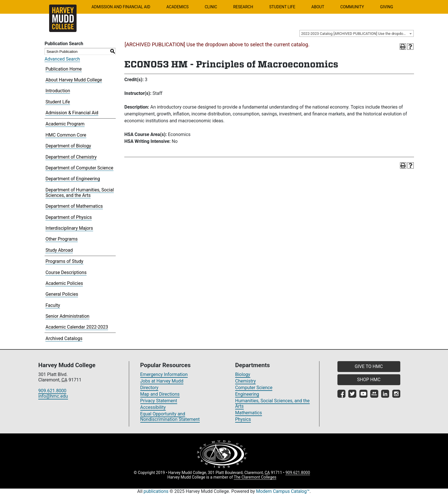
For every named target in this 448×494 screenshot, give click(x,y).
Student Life (282, 7)
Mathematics (249, 413)
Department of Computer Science (79, 168)
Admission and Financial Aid (121, 7)
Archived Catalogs (64, 338)
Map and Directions (160, 394)
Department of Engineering (73, 179)
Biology (243, 374)
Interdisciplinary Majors (69, 228)
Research (243, 7)
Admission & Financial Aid (72, 113)
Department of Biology (68, 146)
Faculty (53, 305)
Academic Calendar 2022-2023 (77, 327)
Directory (149, 388)
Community (352, 7)
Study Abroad (59, 250)
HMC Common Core (66, 135)
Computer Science (254, 388)
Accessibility (153, 407)
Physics (243, 419)
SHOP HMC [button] (369, 380)
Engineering (247, 394)
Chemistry (245, 381)
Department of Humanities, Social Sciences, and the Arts (80, 193)
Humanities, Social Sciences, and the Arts (272, 403)
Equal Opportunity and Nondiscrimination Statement (170, 417)
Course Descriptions (66, 272)
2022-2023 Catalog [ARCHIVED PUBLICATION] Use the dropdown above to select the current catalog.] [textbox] (357, 34)
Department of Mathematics (74, 206)
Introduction (58, 91)
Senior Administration (67, 316)
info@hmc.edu (53, 396)
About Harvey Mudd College (74, 80)
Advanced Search (62, 59)
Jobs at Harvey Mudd (162, 381)
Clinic (211, 7)
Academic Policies (64, 283)
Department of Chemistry (71, 157)
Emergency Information (164, 374)
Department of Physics (69, 217)
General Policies (62, 294)
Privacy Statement (159, 401)
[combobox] (357, 33)
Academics (177, 7)
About (318, 7)
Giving (387, 7)
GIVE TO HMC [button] (369, 366)
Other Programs (62, 239)
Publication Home (64, 69)
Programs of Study (64, 261)
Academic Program (65, 124)
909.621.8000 (52, 391)
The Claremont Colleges (255, 477)
